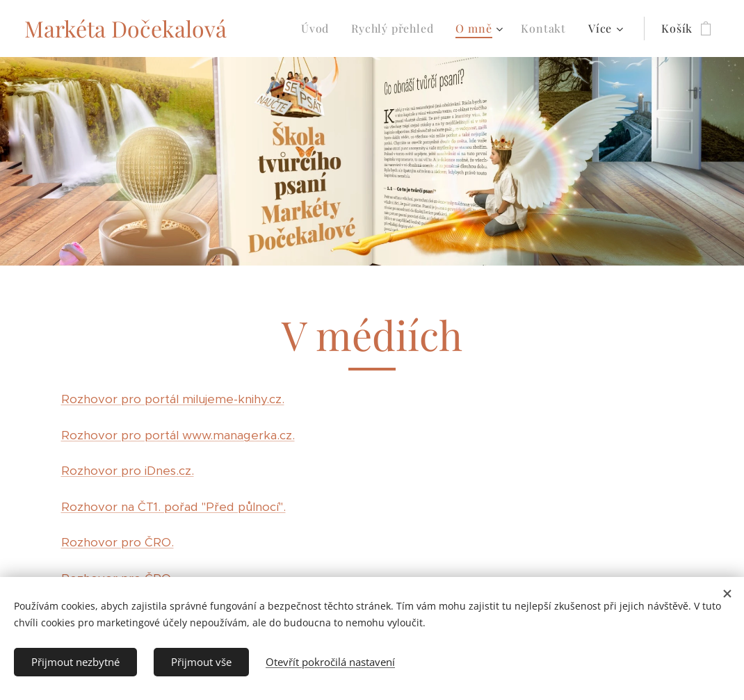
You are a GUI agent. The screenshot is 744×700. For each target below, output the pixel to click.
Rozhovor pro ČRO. (118, 542)
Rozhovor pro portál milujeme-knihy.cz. (173, 399)
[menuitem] (319, 29)
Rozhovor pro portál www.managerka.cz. (178, 435)
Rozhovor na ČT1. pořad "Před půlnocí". (173, 507)
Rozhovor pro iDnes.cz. (128, 471)
